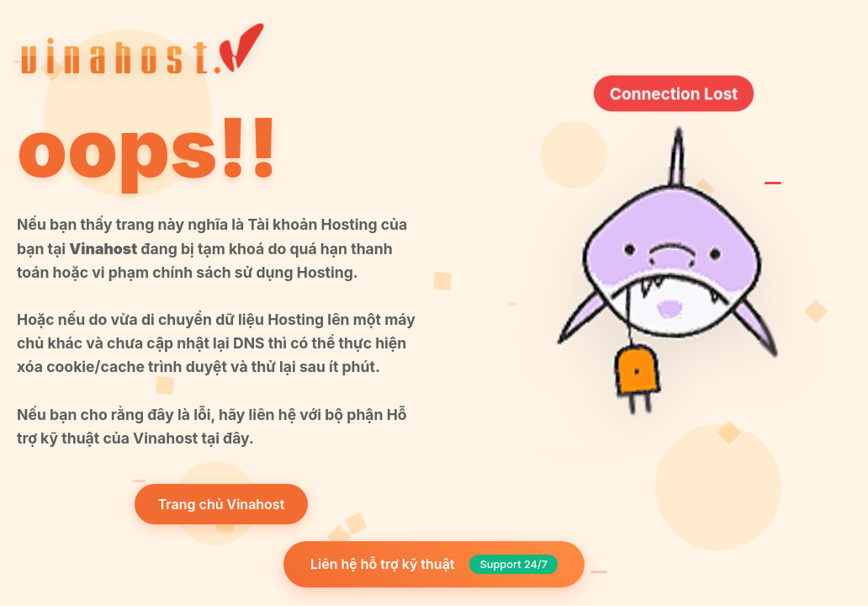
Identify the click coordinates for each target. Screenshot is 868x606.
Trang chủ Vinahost (222, 504)
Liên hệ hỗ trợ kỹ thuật (434, 564)
